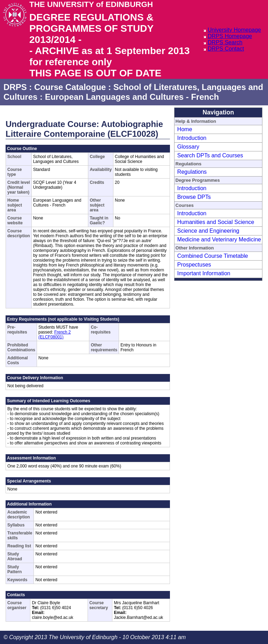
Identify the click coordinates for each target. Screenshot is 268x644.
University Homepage (234, 30)
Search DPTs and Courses (210, 155)
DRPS (15, 87)
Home (185, 129)
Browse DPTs (194, 197)
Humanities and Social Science (216, 222)
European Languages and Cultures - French (132, 97)
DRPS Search (225, 42)
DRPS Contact (226, 49)
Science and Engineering (208, 231)
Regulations (192, 172)
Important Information (204, 273)
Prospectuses (194, 265)
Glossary (188, 147)
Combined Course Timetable (213, 256)
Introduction (192, 138)
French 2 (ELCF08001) (55, 335)
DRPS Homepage (230, 36)
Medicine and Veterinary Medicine (219, 239)
